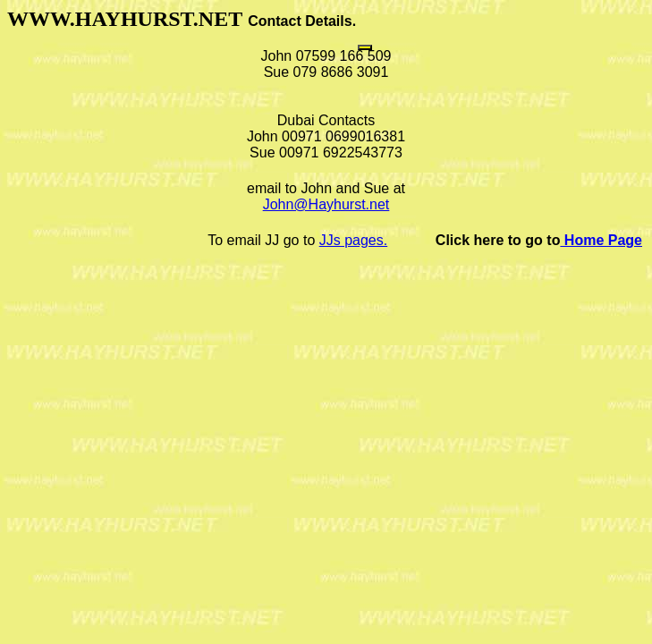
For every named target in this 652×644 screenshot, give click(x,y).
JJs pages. (353, 240)
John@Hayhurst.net (326, 204)
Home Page (601, 240)
